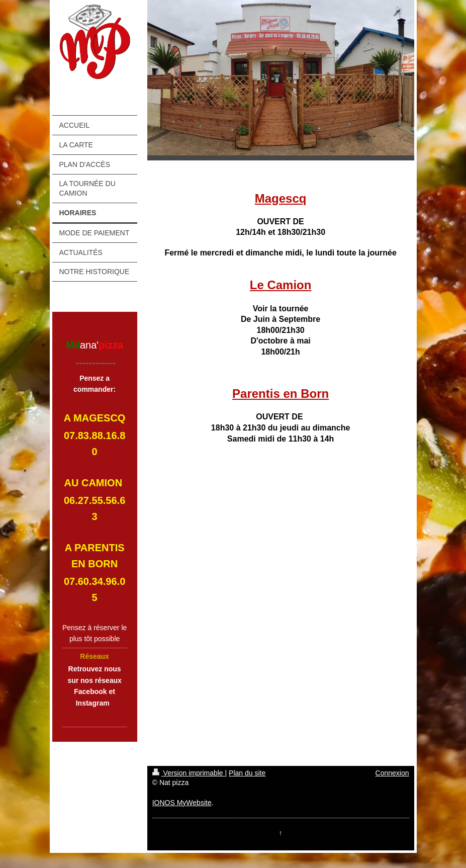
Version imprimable (189, 773)
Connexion (392, 773)
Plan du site (247, 773)
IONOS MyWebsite (182, 803)
